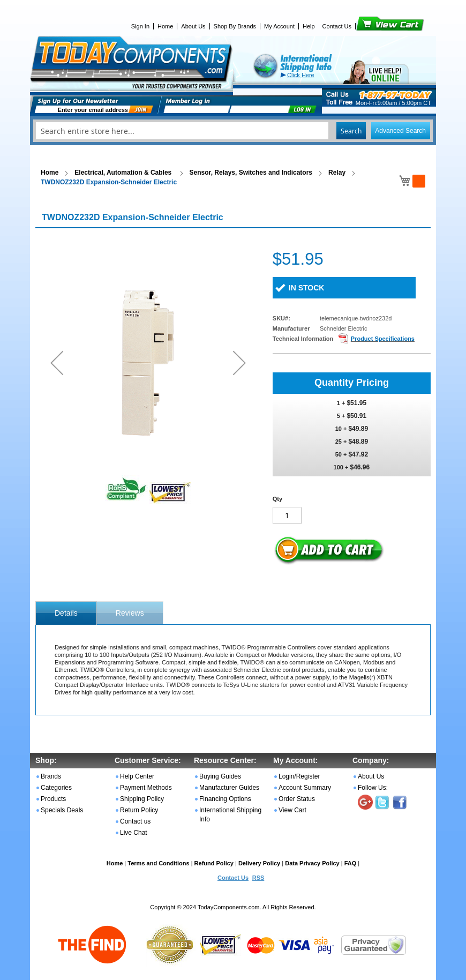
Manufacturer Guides (229, 788)
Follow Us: (373, 788)
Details (66, 613)
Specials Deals (62, 810)
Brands (51, 776)
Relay (337, 173)
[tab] (66, 613)
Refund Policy (214, 863)
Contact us (135, 821)
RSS (258, 878)
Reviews (130, 613)
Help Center (137, 776)
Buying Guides (220, 776)
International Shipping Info (230, 815)
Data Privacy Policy (312, 863)
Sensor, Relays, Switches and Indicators (251, 173)
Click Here (301, 75)
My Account (279, 26)
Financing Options (225, 799)
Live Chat (134, 833)
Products (53, 799)
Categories (56, 788)
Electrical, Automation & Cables (124, 173)
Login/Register (299, 776)
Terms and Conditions (158, 863)
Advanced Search (400, 131)
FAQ (351, 863)
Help (309, 26)
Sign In (140, 26)
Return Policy (139, 810)
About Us (193, 26)
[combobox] (233, 131)
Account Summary (305, 788)
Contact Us (337, 26)
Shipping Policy (142, 799)
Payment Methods (146, 788)
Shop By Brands (235, 26)
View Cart (372, 26)
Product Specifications (383, 339)
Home (165, 26)
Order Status (297, 799)
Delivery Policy (259, 863)
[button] (57, 362)
